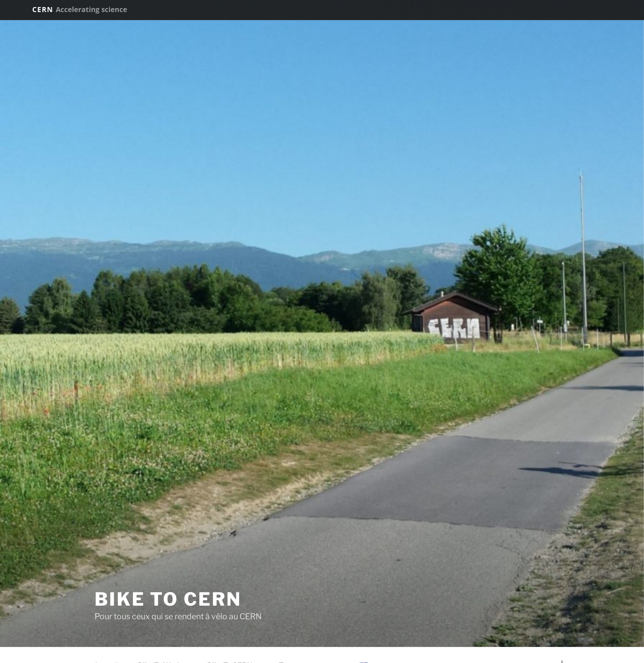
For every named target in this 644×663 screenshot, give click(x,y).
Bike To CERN (168, 599)
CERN (80, 9)
